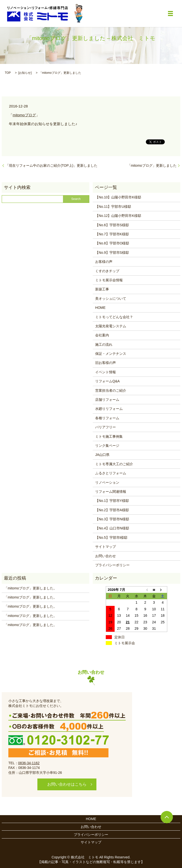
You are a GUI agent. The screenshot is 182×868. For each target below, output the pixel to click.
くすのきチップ (107, 271)
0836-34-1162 (29, 763)
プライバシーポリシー (112, 565)
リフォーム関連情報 (111, 492)
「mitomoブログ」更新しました (152, 165)
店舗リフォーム (107, 400)
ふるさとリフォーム (111, 473)
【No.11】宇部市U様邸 (113, 207)
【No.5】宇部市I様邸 (111, 538)
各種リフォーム (107, 418)
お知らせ (25, 73)
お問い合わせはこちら (67, 784)
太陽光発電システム (111, 326)
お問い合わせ (106, 556)
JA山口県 (102, 455)
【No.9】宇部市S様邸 (112, 253)
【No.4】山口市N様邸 (112, 528)
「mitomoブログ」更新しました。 (30, 588)
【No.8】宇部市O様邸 (112, 243)
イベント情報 (106, 372)
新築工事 (102, 289)
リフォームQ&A (107, 381)
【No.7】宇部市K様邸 (112, 234)
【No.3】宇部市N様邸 (112, 519)
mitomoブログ (24, 115)
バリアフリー (106, 427)
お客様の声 (104, 262)
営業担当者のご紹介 (111, 390)
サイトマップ (106, 547)
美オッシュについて (111, 299)
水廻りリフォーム (109, 409)
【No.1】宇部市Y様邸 (112, 501)
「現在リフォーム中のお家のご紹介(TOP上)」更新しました (51, 165)
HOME (100, 308)
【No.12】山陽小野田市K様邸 (118, 216)
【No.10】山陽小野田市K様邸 (118, 197)
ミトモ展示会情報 (109, 280)
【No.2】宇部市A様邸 (112, 510)
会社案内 (102, 335)
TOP (8, 73)
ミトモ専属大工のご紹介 (114, 464)
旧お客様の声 (106, 363)
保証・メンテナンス (111, 354)
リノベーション (107, 482)
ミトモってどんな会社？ (114, 317)
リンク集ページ (107, 446)
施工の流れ (104, 344)
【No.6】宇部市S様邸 (112, 225)
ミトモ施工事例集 (109, 436)
